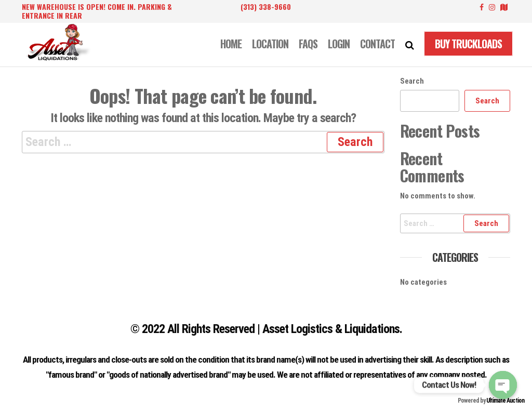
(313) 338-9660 (266, 6)
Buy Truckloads (468, 44)
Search (412, 81)
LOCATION (270, 44)
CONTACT (377, 44)
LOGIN (339, 44)
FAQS (308, 44)
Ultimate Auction (505, 401)
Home (231, 44)
